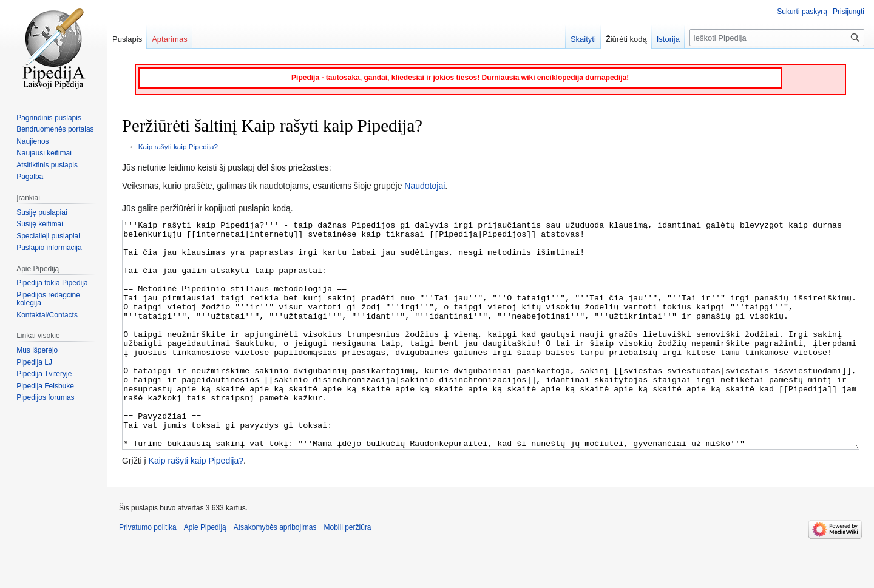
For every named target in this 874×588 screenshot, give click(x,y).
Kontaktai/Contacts (47, 315)
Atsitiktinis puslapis (47, 165)
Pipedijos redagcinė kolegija (48, 299)
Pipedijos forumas (45, 397)
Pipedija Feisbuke (45, 386)
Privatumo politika (148, 573)
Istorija (668, 39)
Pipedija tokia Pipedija (52, 283)
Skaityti (583, 39)
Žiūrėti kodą (626, 39)
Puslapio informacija (49, 248)
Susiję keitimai (40, 224)
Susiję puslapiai (42, 212)
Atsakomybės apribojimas (275, 573)
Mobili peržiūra (348, 573)
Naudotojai (425, 186)
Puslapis (127, 39)
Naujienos (32, 141)
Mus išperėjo (37, 350)
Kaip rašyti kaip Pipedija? (178, 147)
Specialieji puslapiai (48, 236)
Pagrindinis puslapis (49, 118)
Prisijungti (849, 12)
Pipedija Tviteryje (44, 374)
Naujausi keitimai (44, 153)
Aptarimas (170, 39)
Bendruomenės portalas (55, 129)
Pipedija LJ (34, 362)
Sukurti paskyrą (802, 12)
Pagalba (30, 177)
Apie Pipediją (205, 573)
